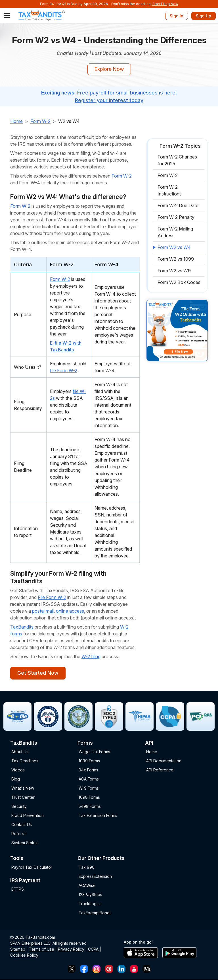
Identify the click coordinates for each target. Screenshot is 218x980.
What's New (23, 788)
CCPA (93, 949)
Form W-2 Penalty (176, 217)
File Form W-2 (52, 597)
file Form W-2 (64, 370)
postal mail (43, 611)
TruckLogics (90, 904)
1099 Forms (89, 761)
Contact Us (22, 825)
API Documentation (164, 761)
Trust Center (23, 797)
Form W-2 (40, 121)
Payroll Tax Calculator (32, 867)
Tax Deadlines (25, 761)
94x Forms (88, 770)
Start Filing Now (165, 4)
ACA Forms (89, 779)
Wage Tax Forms (94, 752)
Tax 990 (87, 867)
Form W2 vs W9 (174, 271)
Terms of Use (42, 949)
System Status (24, 843)
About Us (20, 752)
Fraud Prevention (28, 816)
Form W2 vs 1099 (176, 259)
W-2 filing (91, 656)
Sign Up (204, 16)
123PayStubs (90, 894)
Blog (16, 779)
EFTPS (18, 889)
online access (70, 611)
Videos (18, 770)
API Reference (160, 770)
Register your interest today (109, 100)
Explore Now (109, 69)
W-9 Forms (89, 788)
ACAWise (87, 885)
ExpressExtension (95, 876)
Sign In (177, 16)
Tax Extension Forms (98, 816)
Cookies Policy (24, 955)
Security (19, 807)
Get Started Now (38, 673)
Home (16, 121)
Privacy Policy (71, 949)
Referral (19, 834)
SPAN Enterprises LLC (30, 943)
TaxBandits (22, 627)
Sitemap (18, 949)
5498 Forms (90, 807)
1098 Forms (89, 797)
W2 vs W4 (69, 121)
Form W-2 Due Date (178, 206)
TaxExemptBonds (95, 913)
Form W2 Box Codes (179, 283)
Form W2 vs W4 (174, 248)
